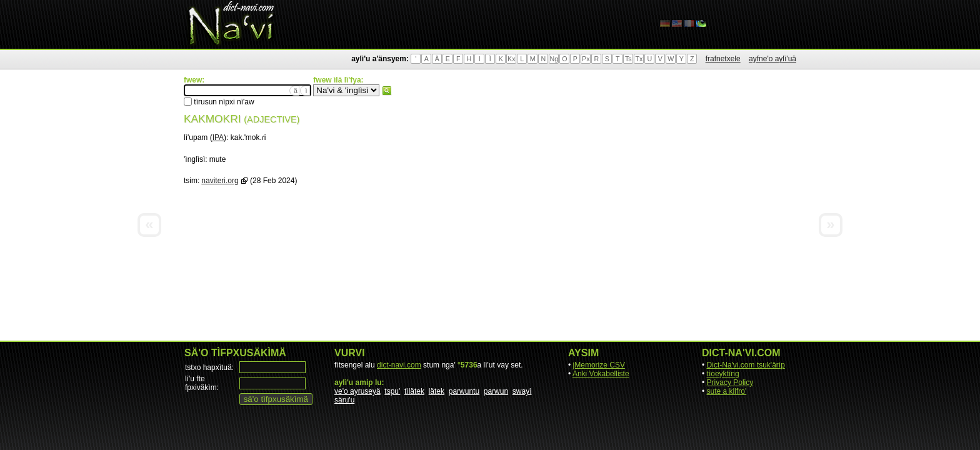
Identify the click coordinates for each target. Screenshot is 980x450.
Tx (639, 59)
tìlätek (414, 391)
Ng (554, 59)
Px (586, 59)
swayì (522, 391)
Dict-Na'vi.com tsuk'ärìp (746, 365)
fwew (387, 91)
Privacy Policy (730, 382)
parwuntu (464, 391)
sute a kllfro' (727, 391)
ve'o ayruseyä (357, 391)
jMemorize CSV (599, 365)
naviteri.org (220, 181)
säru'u (344, 400)
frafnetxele (723, 59)
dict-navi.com (399, 365)
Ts (628, 59)
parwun (496, 391)
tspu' (392, 391)
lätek (437, 391)
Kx (511, 59)
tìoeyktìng (723, 374)
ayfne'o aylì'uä (772, 59)
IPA (218, 137)
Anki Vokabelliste (601, 374)
